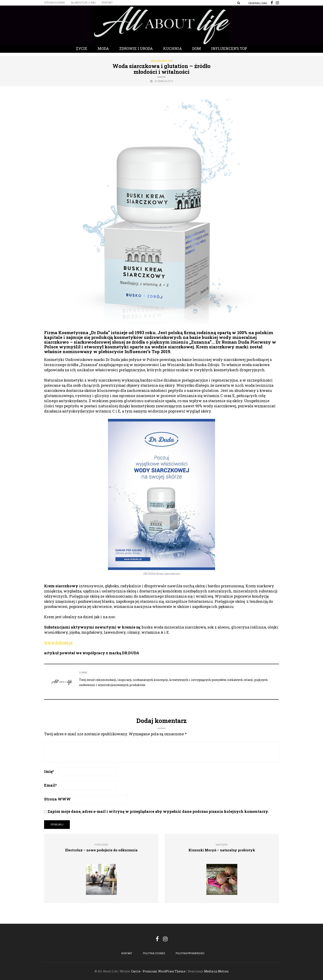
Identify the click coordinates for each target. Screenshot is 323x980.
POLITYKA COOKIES (154, 953)
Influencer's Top (162, 61)
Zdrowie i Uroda (136, 48)
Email (50, 785)
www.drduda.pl (58, 643)
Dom (197, 48)
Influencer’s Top (229, 48)
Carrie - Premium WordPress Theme (158, 971)
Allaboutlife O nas (83, 3)
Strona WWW (57, 799)
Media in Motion (216, 971)
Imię (49, 771)
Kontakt (107, 3)
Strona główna (54, 3)
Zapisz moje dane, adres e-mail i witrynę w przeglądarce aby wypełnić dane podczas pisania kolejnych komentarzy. (158, 811)
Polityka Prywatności (190, 953)
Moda (103, 48)
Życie (82, 48)
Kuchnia (173, 48)
